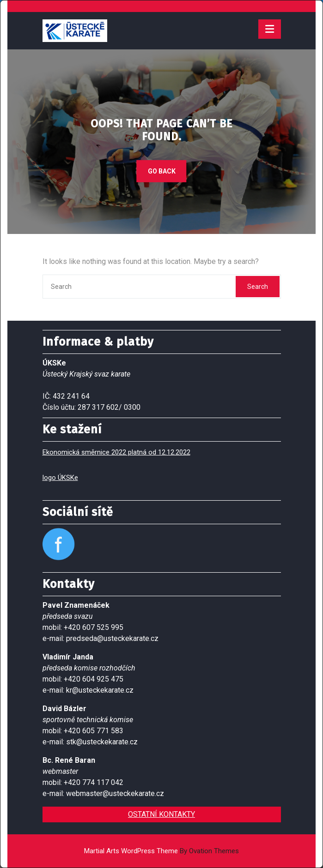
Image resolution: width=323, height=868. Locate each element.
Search (258, 287)
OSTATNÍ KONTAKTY (161, 814)
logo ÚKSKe (60, 478)
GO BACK (162, 171)
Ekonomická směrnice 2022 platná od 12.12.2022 (116, 452)
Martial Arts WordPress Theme (161, 851)
